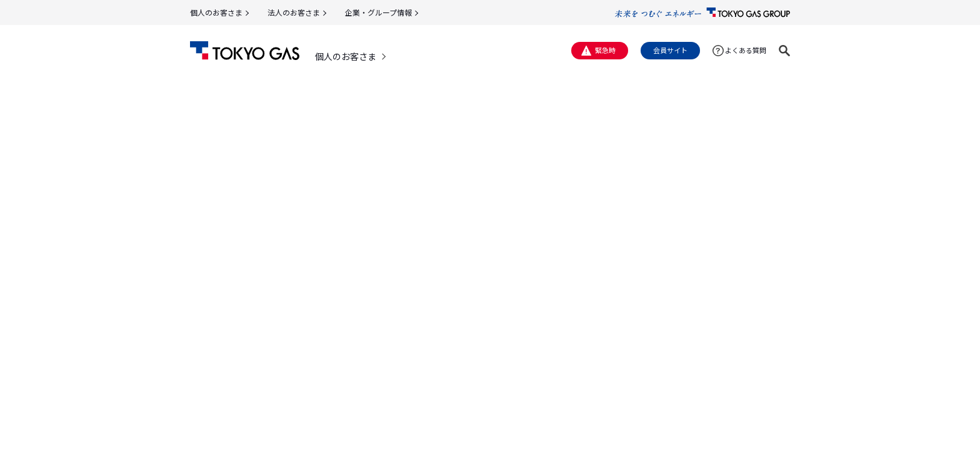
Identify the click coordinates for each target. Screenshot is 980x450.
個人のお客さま (216, 12)
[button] (784, 51)
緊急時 (605, 50)
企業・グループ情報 (378, 12)
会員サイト (670, 50)
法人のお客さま (294, 12)
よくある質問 (746, 50)
